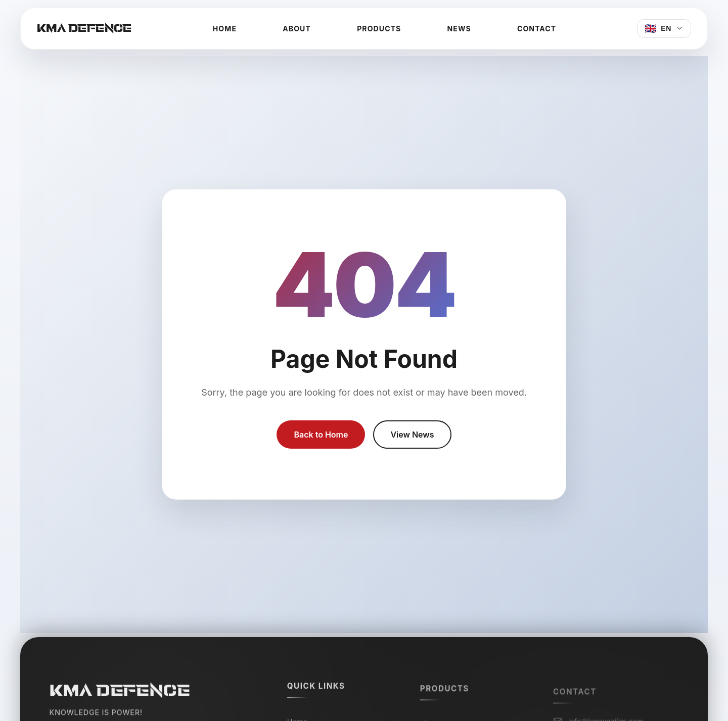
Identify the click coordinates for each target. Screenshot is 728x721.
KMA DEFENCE (84, 28)
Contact (537, 29)
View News (412, 435)
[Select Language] (664, 29)
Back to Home (321, 435)
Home (225, 29)
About (297, 29)
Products (379, 29)
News (459, 29)
